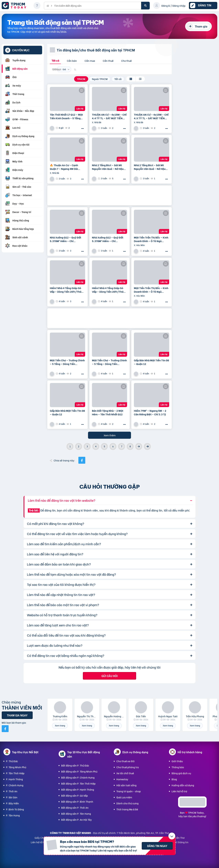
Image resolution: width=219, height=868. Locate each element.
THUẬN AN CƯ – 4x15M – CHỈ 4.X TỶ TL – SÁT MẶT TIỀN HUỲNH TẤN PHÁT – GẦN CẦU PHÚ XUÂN (151, 116)
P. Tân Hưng (13, 815)
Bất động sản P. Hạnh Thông (78, 789)
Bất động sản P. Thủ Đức (75, 765)
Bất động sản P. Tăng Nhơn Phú (79, 771)
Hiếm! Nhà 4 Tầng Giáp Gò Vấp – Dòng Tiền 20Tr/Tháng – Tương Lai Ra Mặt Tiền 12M (67, 290)
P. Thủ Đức (12, 761)
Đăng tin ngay (157, 846)
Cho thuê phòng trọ (128, 767)
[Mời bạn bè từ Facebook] (5, 729)
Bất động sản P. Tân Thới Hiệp (78, 783)
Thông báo (178, 767)
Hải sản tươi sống (126, 785)
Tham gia (201, 26)
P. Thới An (12, 791)
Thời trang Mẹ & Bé (127, 809)
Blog (174, 779)
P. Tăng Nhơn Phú (16, 767)
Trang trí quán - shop (129, 791)
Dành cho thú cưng (127, 803)
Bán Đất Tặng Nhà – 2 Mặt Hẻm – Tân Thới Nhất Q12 (108, 412)
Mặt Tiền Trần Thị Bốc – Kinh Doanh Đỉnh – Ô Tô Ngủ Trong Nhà (151, 239)
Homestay (122, 779)
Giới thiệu (177, 761)
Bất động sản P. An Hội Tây (76, 820)
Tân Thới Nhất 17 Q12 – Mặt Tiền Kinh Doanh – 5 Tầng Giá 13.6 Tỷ (66, 116)
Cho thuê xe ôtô (125, 761)
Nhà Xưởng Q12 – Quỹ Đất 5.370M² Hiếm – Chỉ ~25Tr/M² (65, 239)
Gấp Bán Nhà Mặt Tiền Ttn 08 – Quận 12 (151, 362)
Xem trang (60, 725)
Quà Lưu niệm (124, 797)
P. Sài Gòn (12, 797)
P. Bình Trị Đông (15, 809)
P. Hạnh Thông (14, 779)
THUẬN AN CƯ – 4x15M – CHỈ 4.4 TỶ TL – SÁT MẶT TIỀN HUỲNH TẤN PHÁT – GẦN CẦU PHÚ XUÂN (109, 116)
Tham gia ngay (17, 715)
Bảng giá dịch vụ (181, 773)
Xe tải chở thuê (125, 773)
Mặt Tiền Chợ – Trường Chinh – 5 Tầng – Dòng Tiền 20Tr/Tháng (67, 362)
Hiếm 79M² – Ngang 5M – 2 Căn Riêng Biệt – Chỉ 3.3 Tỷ (150, 412)
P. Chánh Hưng (15, 785)
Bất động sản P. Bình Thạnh (77, 802)
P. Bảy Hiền (12, 803)
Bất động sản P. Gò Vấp (75, 795)
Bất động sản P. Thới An (75, 808)
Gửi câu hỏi (109, 676)
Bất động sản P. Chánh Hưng (78, 777)
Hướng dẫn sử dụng (183, 785)
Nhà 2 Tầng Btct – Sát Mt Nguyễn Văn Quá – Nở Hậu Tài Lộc (108, 167)
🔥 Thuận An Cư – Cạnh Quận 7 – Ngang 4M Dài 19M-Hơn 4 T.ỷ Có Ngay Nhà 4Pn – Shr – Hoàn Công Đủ (67, 167)
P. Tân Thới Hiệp (15, 773)
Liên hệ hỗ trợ (179, 791)
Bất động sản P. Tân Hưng (76, 814)
